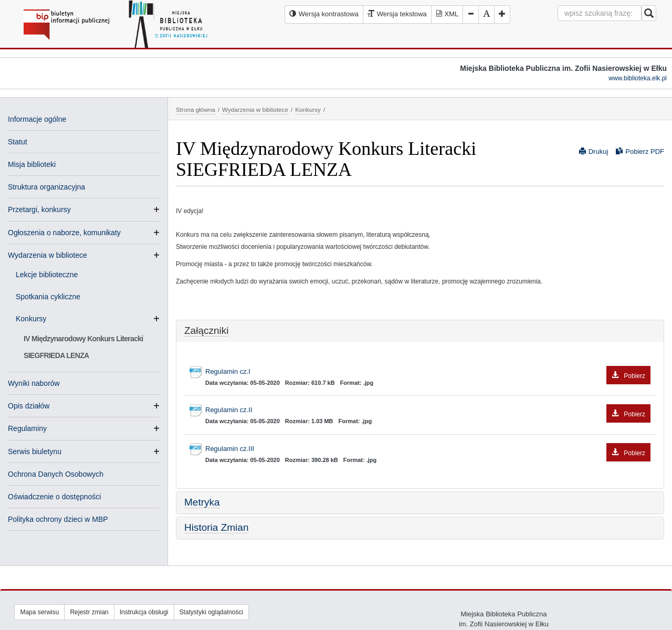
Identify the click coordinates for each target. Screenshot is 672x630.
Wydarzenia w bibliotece (48, 255)
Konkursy (35, 319)
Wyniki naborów (34, 383)
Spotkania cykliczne (48, 297)
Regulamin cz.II (428, 410)
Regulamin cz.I (428, 372)
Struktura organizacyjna (46, 187)
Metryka (202, 502)
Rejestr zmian (89, 612)
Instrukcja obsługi (144, 612)
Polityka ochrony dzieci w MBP (58, 519)
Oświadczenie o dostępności (54, 497)
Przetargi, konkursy (39, 209)
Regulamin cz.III (428, 449)
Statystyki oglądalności (211, 612)
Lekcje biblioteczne (47, 275)
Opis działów (29, 406)
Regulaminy (27, 428)
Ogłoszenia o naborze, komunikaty (64, 233)
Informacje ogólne (37, 119)
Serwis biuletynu (35, 451)
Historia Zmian (216, 527)
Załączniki (206, 330)
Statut (18, 142)
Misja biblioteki (32, 164)
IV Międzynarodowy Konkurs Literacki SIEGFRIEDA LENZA (83, 347)
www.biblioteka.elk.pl (638, 78)
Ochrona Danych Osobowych (56, 474)
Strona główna (196, 109)
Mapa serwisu (39, 612)
